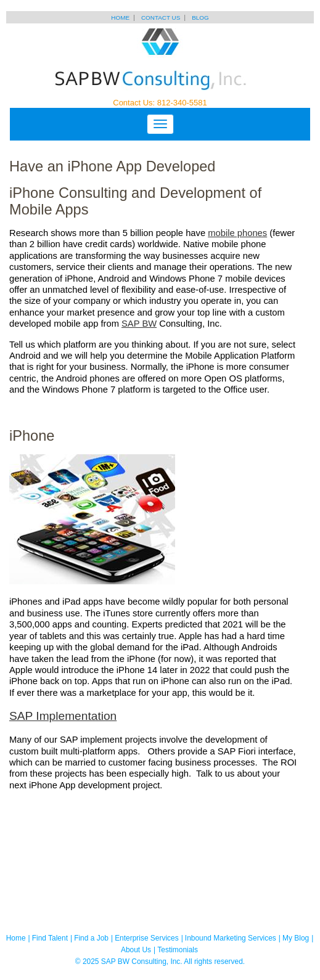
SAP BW (139, 324)
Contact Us (161, 18)
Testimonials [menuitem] (178, 950)
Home (120, 18)
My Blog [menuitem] (296, 938)
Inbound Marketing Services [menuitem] (231, 938)
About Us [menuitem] (136, 950)
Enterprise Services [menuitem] (147, 938)
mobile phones (237, 233)
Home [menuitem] (16, 938)
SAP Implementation (63, 716)
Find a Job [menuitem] (91, 938)
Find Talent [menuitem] (50, 938)
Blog (200, 18)
